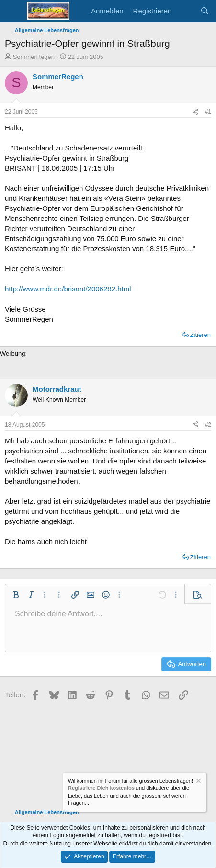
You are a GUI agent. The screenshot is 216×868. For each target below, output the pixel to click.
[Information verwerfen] (198, 782)
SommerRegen (34, 57)
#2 (208, 425)
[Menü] (13, 11)
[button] (16, 595)
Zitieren (200, 335)
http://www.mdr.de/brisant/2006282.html (68, 289)
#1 (208, 112)
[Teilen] (195, 112)
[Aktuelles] (186, 11)
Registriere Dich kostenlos (101, 788)
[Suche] (205, 11)
